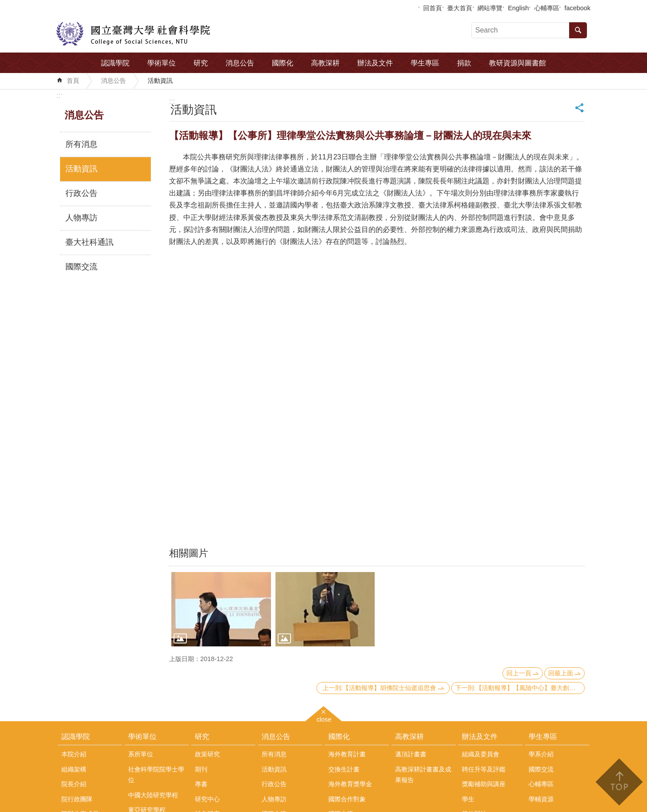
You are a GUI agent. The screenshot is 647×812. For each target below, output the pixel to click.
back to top (619, 782)
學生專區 (425, 63)
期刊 (201, 769)
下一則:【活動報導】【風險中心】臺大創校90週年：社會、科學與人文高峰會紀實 (520, 688)
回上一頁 (519, 673)
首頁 (73, 81)
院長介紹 (74, 784)
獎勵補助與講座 (484, 784)
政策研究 (207, 754)
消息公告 (240, 63)
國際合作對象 (347, 799)
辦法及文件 (375, 63)
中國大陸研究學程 (153, 795)
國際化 (283, 63)
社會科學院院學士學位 (156, 775)
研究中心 (207, 799)
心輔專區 (547, 8)
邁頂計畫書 (411, 754)
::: (59, 95)
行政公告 (81, 193)
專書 (201, 784)
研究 (201, 63)
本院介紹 (74, 754)
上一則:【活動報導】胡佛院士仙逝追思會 (380, 688)
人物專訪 (81, 218)
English (518, 8)
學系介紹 (541, 754)
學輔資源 (541, 799)
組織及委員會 (481, 754)
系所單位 (141, 754)
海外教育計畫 (347, 754)
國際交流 (81, 267)
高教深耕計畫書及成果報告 (423, 775)
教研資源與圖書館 (518, 63)
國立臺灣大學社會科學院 (133, 34)
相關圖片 (189, 553)
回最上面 (561, 673)
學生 (468, 799)
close (324, 718)
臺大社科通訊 (89, 242)
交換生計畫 (344, 769)
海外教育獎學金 (350, 784)
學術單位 (162, 63)
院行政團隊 (77, 799)
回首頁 (433, 8)
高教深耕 (325, 63)
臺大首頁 (460, 8)
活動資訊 (160, 81)
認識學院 (115, 63)
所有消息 (81, 144)
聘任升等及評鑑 (484, 769)
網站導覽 (490, 8)
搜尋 (578, 30)
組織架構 (74, 769)
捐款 (464, 63)
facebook (578, 8)
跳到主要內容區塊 (5, 5)
